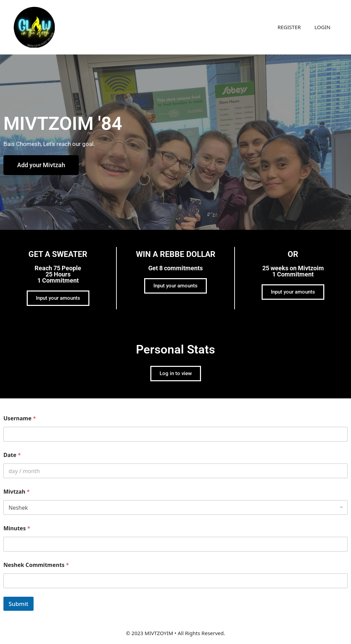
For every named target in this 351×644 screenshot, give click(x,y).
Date (12, 455)
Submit (18, 604)
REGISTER (289, 27)
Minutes (17, 528)
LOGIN (322, 27)
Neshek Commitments (36, 565)
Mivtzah (17, 492)
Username (20, 418)
